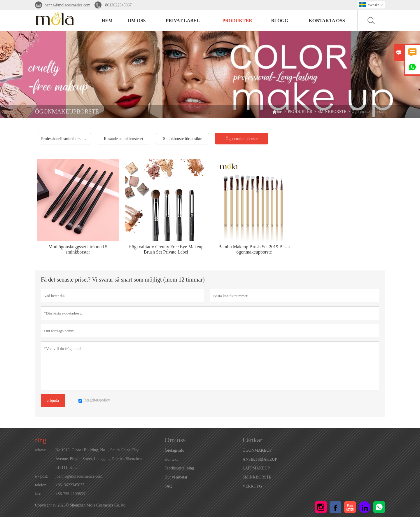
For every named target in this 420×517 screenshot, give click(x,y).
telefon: (41, 485)
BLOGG (280, 21)
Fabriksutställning (179, 468)
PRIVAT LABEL (183, 21)
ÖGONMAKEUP (257, 450)
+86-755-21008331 (71, 494)
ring (41, 440)
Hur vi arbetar (176, 477)
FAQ (168, 486)
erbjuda (53, 400)
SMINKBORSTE (332, 112)
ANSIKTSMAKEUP (260, 459)
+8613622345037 (117, 5)
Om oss (137, 21)
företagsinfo (174, 450)
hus (277, 112)
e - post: (42, 476)
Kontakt (171, 459)
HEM (107, 21)
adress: (41, 450)
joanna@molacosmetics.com (67, 5)
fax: (38, 494)
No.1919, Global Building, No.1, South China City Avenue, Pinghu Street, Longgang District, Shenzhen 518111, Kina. (99, 459)
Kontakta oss (327, 21)
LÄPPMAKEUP (256, 468)
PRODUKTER (237, 21)
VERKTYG (252, 486)
